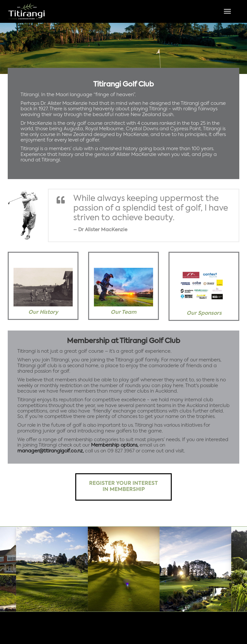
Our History (43, 313)
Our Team (123, 313)
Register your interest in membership (123, 487)
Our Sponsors (204, 313)
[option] (123, 48)
